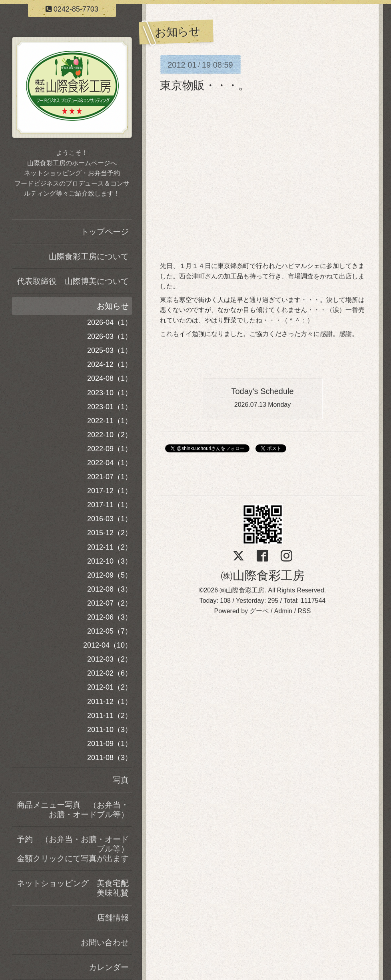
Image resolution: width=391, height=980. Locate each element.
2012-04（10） (108, 645)
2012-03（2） (110, 659)
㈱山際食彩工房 (263, 575)
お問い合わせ (105, 942)
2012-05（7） (110, 631)
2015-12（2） (110, 533)
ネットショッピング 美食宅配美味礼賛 (73, 888)
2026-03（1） (110, 336)
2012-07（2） (110, 603)
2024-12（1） (110, 364)
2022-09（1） (110, 449)
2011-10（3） (110, 730)
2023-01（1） (110, 407)
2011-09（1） (110, 744)
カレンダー (109, 967)
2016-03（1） (110, 519)
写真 (121, 780)
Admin (283, 611)
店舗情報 (113, 918)
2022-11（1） (110, 421)
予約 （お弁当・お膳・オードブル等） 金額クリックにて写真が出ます (74, 849)
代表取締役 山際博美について (73, 281)
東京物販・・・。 (205, 85)
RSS (304, 611)
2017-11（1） (110, 505)
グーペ (259, 611)
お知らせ (113, 306)
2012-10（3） (110, 561)
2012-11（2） (110, 547)
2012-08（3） (110, 589)
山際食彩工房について (89, 256)
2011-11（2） (110, 716)
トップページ (105, 232)
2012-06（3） (110, 617)
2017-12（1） (110, 491)
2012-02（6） (110, 673)
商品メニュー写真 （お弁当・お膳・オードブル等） (73, 810)
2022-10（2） (110, 435)
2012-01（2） (110, 687)
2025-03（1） (110, 350)
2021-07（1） (110, 477)
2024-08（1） (110, 378)
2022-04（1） (110, 463)
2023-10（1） (110, 393)
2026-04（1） (110, 322)
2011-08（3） (110, 758)
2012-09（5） (110, 575)
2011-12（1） (110, 702)
